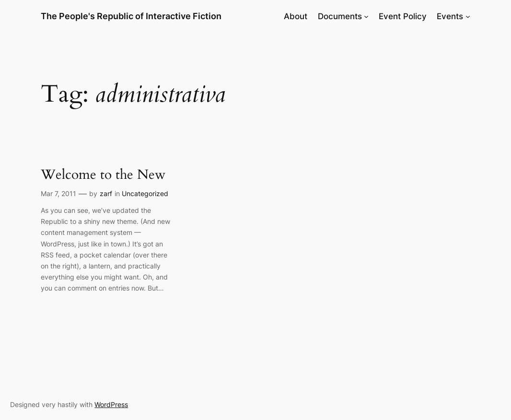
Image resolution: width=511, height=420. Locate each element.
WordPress (111, 404)
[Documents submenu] (366, 16)
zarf (106, 193)
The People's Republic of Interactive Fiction (131, 16)
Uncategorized (145, 193)
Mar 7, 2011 (58, 193)
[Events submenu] (468, 16)
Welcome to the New (103, 175)
